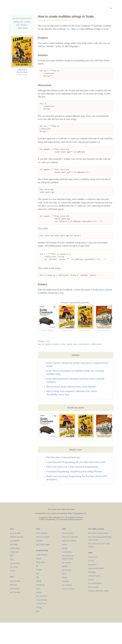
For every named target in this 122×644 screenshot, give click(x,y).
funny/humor (67, 553)
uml (38, 612)
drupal (39, 560)
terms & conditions (70, 538)
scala (47, 342)
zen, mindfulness (95, 584)
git (37, 567)
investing (92, 573)
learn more (71, 511)
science (91, 581)
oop (38, 575)
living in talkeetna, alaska (99, 592)
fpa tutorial (67, 564)
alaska (65, 579)
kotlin (13, 572)
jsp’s (12, 561)
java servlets (15, 564)
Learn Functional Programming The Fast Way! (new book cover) (76, 463)
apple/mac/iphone (69, 542)
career (65, 546)
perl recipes (15, 590)
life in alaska (93, 588)
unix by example (43, 538)
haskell (39, 571)
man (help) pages (43, 546)
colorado (66, 582)
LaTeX (64, 575)
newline (69, 345)
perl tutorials (15, 582)
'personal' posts (94, 577)
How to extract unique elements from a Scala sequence (71, 388)
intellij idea (15, 549)
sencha (39, 594)
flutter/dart (40, 563)
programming (42, 601)
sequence (56, 345)
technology (67, 571)
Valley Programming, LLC (77, 515)
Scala (84, 43)
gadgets (65, 567)
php (38, 578)
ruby (38, 590)
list (43, 345)
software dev (41, 605)
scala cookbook (84, 345)
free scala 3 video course (98, 534)
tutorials (39, 542)
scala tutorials (42, 556)
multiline (48, 345)
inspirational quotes (96, 569)
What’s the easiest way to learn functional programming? (72, 468)
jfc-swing (14, 568)
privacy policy (68, 534)
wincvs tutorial (68, 590)
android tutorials (17, 538)
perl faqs (14, 586)
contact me (93, 558)
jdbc (12, 557)
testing (39, 609)
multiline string (96, 345)
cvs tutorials (67, 586)
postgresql (40, 586)
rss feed (91, 562)
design (65, 549)
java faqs (14, 546)
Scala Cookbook (84, 26)
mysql (39, 582)
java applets (15, 542)
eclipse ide (14, 553)
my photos (92, 566)
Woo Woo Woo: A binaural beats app (63, 459)
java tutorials (15, 534)
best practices (42, 597)
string (63, 345)
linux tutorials (42, 534)
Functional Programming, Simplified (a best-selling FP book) (74, 473)
